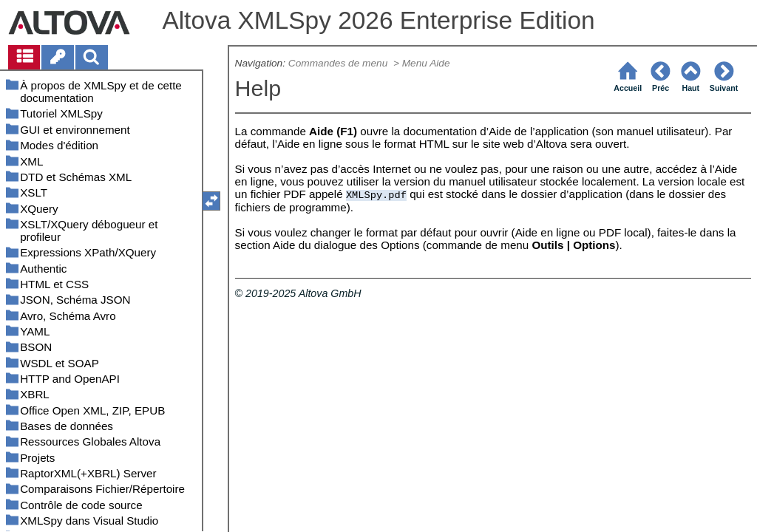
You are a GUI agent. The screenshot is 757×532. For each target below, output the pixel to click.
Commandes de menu (339, 63)
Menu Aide (426, 63)
